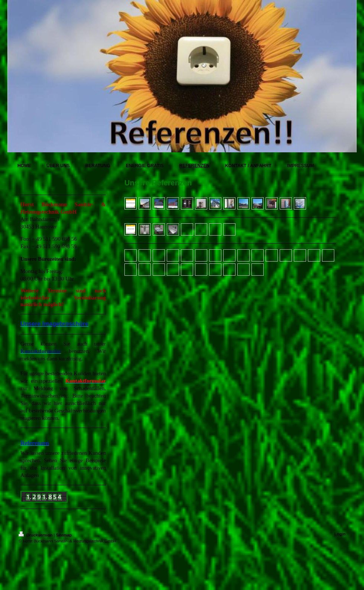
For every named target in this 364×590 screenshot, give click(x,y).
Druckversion (36, 535)
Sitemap (64, 535)
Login (340, 534)
